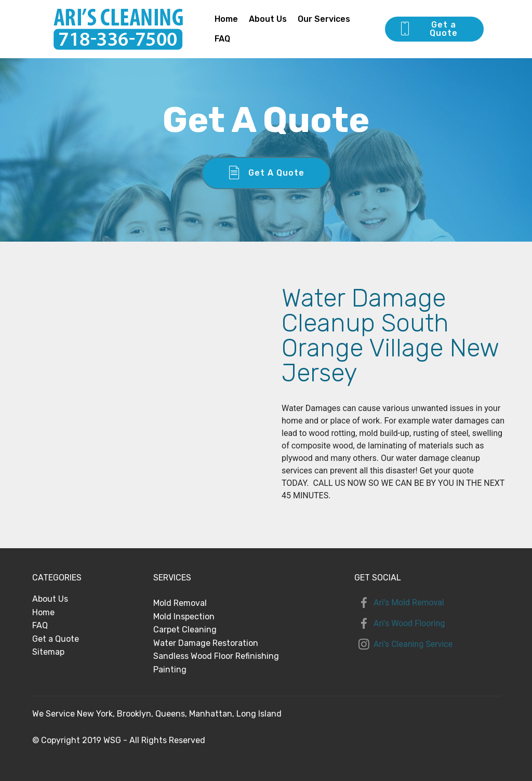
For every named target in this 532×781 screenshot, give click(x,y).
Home (226, 19)
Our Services (324, 19)
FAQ (222, 39)
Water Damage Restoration (206, 643)
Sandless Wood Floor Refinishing (216, 656)
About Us (268, 19)
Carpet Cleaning (185, 630)
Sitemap (48, 652)
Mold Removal (180, 603)
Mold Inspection (184, 617)
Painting (170, 670)
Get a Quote (428, 29)
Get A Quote (266, 173)
